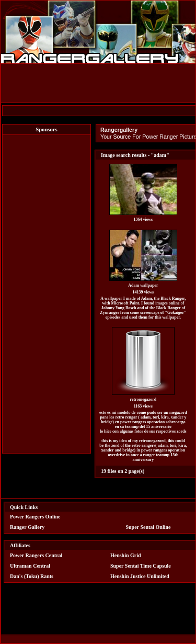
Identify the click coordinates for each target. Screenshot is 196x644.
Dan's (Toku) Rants (32, 576)
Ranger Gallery (27, 527)
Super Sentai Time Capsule (141, 566)
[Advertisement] (47, 294)
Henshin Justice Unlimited (140, 576)
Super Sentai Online (148, 527)
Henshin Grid (126, 555)
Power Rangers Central (36, 555)
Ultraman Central (30, 566)
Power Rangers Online (35, 517)
